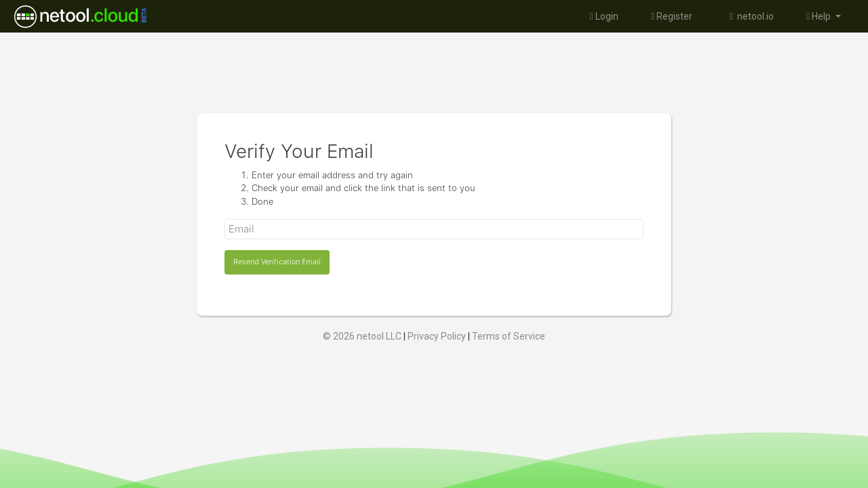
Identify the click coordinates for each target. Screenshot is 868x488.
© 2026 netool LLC (362, 336)
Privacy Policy (437, 336)
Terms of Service (509, 336)
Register (672, 16)
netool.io (749, 16)
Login (604, 16)
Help (820, 16)
